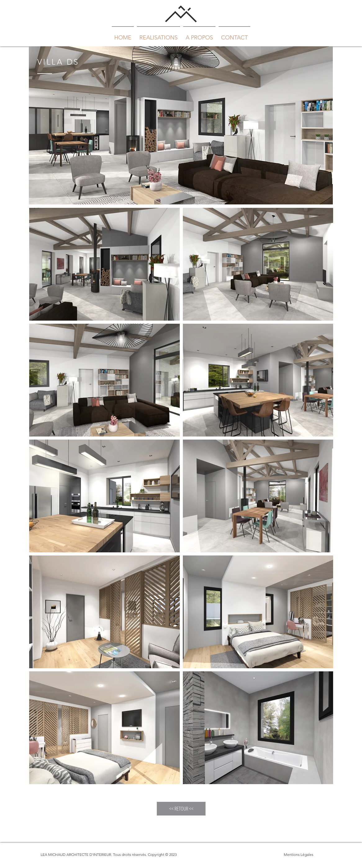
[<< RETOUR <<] (181, 809)
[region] (181, 125)
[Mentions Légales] (298, 855)
